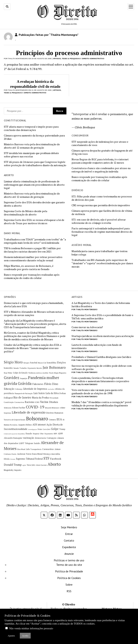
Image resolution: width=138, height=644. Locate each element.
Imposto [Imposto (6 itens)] (18, 470)
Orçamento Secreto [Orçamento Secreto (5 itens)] (35, 368)
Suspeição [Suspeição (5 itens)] (24, 378)
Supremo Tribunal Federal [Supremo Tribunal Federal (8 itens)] (29, 459)
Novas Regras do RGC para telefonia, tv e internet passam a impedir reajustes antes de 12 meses (100, 161)
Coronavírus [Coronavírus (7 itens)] (48, 449)
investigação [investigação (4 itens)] (32, 429)
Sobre (69, 585)
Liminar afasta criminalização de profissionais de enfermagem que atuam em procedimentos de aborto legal (34, 185)
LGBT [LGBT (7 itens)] (22, 443)
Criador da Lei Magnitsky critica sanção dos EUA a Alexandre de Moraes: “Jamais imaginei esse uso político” (33, 348)
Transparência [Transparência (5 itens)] (36, 449)
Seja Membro (69, 527)
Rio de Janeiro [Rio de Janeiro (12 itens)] (22, 397)
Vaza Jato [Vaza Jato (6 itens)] (31, 465)
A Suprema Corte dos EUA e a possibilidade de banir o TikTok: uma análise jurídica (102, 317)
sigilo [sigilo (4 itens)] (24, 465)
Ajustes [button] (11, 636)
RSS (69, 591)
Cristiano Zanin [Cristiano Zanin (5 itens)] (10, 454)
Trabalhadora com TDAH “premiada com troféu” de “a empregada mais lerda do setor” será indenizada (35, 241)
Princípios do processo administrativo (69, 53)
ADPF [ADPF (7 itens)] (60, 433)
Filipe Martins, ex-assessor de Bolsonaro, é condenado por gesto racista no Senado (29, 268)
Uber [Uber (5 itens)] (42, 434)
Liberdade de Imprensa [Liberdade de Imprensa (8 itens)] (35, 389)
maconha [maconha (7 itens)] (56, 454)
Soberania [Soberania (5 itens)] (8, 408)
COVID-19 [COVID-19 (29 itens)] (35, 407)
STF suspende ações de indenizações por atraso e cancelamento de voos (100, 143)
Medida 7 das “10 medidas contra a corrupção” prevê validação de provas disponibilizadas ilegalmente (101, 404)
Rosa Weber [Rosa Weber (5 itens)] (8, 373)
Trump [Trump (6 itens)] (62, 429)
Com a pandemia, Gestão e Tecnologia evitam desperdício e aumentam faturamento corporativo (100, 380)
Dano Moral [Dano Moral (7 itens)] (37, 454)
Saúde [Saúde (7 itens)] (37, 443)
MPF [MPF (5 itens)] (55, 434)
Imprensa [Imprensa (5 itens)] (7, 413)
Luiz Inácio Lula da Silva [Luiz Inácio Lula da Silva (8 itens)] (46, 393)
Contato (69, 540)
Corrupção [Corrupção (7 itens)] (51, 438)
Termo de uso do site (69, 565)
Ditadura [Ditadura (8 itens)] (53, 402)
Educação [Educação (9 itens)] (9, 389)
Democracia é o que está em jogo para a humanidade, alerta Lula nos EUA (34, 305)
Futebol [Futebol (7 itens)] (34, 363)
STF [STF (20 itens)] (46, 458)
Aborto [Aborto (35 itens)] (54, 464)
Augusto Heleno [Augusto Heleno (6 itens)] (25, 425)
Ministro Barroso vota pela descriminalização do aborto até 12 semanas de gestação (32, 146)
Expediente (69, 547)
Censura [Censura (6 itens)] (52, 420)
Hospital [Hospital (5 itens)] (36, 434)
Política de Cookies (69, 578)
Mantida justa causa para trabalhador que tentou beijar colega (99, 253)
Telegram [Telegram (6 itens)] (29, 443)
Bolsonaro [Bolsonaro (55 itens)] (37, 418)
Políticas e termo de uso (69, 560)
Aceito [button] (25, 636)
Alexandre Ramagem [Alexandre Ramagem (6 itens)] (13, 438)
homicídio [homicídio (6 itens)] (8, 368)
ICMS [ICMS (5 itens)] (37, 402)
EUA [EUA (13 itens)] (59, 419)
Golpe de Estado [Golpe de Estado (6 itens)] (20, 373)
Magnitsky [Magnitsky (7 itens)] (9, 470)
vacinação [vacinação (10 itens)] (28, 438)
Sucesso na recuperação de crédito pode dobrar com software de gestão (102, 367)
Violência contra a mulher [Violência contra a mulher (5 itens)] (38, 373)
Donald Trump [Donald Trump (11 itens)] (13, 465)
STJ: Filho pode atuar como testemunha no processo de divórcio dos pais (102, 198)
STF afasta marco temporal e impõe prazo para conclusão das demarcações (31, 128)
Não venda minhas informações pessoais (31, 628)
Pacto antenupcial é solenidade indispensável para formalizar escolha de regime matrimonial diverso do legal (102, 232)
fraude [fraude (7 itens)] (29, 433)
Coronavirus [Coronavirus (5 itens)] (19, 402)
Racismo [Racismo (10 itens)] (30, 402)
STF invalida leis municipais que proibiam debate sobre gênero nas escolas (31, 155)
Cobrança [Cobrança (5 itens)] (19, 389)
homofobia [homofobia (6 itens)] (51, 363)
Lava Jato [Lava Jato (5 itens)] (47, 429)
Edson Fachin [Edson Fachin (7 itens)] (19, 408)
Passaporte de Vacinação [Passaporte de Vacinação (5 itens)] (24, 393)
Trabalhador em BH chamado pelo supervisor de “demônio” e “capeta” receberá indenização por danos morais (102, 263)
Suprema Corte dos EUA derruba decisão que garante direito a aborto (34, 204)
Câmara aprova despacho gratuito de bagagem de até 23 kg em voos (102, 152)
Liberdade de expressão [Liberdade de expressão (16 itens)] (29, 412)
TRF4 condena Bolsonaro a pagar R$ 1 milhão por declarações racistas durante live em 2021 (32, 250)
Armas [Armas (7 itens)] (58, 449)
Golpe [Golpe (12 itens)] (55, 429)
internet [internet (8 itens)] (42, 425)
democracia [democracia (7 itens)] (40, 438)
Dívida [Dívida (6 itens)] (7, 459)
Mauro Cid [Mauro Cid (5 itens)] (42, 363)
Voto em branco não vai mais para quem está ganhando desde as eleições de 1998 (97, 392)
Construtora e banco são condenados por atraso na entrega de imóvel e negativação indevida (101, 170)
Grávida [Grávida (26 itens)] (25, 383)
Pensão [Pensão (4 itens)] (13, 459)
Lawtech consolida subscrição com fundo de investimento (97, 347)
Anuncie (69, 554)
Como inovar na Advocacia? (87, 327)
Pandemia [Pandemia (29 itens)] (37, 377)
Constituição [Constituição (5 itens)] (9, 402)
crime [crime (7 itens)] (63, 408)
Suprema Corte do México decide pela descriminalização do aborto (26, 213)
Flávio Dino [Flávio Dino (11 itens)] (51, 384)
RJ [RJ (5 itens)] (64, 420)
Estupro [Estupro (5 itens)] (26, 363)
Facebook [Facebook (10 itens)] (56, 459)
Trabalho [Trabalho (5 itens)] (23, 368)
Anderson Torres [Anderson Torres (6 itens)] (24, 454)
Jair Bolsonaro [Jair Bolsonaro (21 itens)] (54, 367)
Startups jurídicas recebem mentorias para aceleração (103, 336)
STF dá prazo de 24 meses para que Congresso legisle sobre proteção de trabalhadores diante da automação (35, 164)
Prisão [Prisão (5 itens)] (40, 429)
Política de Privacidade (69, 571)
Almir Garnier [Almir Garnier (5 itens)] (41, 465)
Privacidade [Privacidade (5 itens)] (54, 398)
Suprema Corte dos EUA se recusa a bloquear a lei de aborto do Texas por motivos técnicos (34, 222)
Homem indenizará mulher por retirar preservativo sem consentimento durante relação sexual (33, 259)
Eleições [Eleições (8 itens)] (61, 363)
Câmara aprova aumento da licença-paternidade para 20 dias (34, 137)
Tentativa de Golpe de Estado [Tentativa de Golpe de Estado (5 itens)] (15, 420)
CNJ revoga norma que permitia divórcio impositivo (101, 205)
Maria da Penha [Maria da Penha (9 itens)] (40, 398)
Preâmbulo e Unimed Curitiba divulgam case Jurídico (101, 357)
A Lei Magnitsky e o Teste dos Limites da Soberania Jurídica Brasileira (101, 305)
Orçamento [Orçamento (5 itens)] (49, 434)
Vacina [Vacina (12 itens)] (44, 402)
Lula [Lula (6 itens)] (28, 449)
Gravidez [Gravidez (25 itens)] (12, 378)
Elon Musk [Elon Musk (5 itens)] (21, 449)
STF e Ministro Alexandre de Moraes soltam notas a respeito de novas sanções (34, 313)
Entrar (69, 534)
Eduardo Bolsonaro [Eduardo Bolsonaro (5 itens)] (52, 408)
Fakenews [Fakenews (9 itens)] (38, 384)
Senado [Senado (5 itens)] (16, 368)
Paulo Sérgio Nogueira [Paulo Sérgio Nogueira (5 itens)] (58, 373)
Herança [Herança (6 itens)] (47, 454)
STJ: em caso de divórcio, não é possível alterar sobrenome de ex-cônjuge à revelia (99, 221)
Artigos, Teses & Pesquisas (67, 59)
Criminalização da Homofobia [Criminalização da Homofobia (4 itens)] (14, 434)
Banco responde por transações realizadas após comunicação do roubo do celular (99, 179)
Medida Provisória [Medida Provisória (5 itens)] (11, 425)
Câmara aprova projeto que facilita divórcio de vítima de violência (102, 212)
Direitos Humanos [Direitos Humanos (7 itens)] (55, 413)
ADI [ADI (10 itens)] (35, 424)
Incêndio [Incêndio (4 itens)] (51, 389)
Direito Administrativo (93, 59)
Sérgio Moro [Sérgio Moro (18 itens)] (13, 362)
